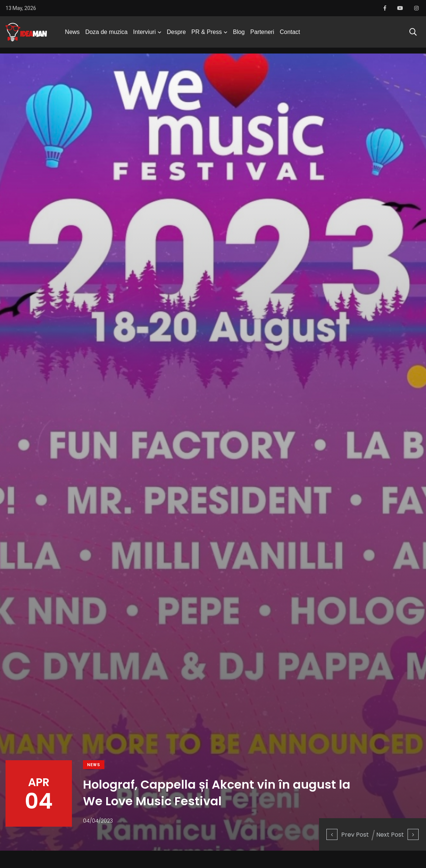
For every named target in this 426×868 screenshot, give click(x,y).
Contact (290, 35)
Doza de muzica (106, 35)
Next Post (397, 834)
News (72, 35)
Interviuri (144, 35)
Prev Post (348, 834)
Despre (176, 35)
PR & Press (207, 35)
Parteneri (262, 35)
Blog (239, 35)
